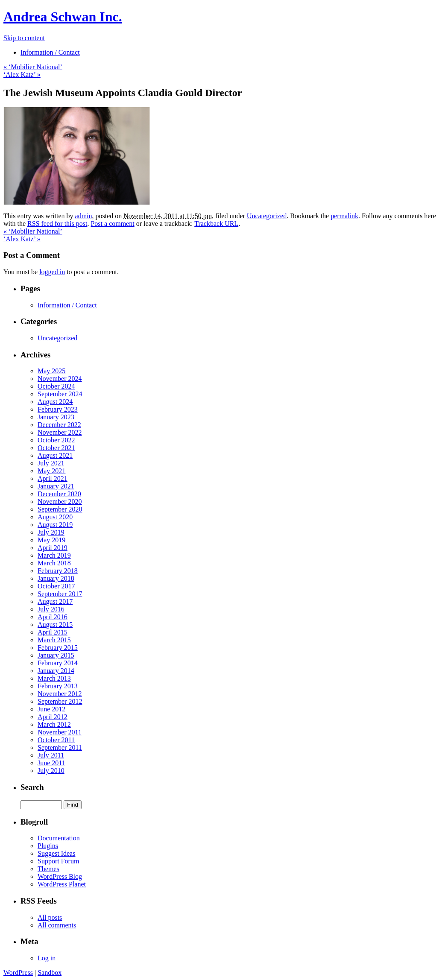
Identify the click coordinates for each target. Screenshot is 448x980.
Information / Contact (50, 52)
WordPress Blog (60, 876)
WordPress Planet (62, 884)
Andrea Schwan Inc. (63, 17)
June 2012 (51, 709)
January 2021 (56, 486)
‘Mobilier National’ (33, 67)
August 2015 (55, 625)
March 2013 (54, 678)
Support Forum (58, 861)
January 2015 (56, 655)
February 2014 (58, 663)
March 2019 (54, 555)
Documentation (59, 838)
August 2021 (55, 455)
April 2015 (53, 632)
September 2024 (60, 394)
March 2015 (54, 640)
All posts (50, 917)
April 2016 (53, 617)
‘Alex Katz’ (22, 75)
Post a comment (112, 224)
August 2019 (55, 525)
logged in (52, 272)
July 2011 (51, 755)
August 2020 (55, 517)
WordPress (18, 973)
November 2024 (60, 379)
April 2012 (53, 717)
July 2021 (51, 463)
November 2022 (60, 432)
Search (32, 787)
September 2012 (60, 701)
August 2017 (55, 601)
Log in (47, 958)
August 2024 (55, 402)
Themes (48, 869)
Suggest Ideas (56, 853)
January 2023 (56, 417)
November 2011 (60, 732)
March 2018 (54, 563)
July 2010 (51, 771)
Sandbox (50, 973)
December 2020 (59, 494)
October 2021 (56, 448)
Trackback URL (216, 224)
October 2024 (56, 386)
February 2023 (58, 409)
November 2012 (60, 694)
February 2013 (58, 686)
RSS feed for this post (57, 224)
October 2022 (56, 440)
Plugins (48, 846)
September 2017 (60, 594)
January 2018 (56, 578)
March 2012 (54, 724)
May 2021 (51, 471)
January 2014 (56, 671)
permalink (344, 216)
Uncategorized (267, 216)
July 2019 (51, 532)
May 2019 (51, 540)
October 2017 (56, 586)
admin (84, 216)
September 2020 (60, 509)
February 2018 (58, 571)
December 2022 (59, 425)
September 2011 (60, 747)
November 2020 (60, 502)
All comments (57, 925)
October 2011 (56, 740)
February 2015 (58, 648)
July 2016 (51, 609)
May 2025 (51, 371)
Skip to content (24, 38)
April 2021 (53, 478)
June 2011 (51, 763)
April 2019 (53, 548)
